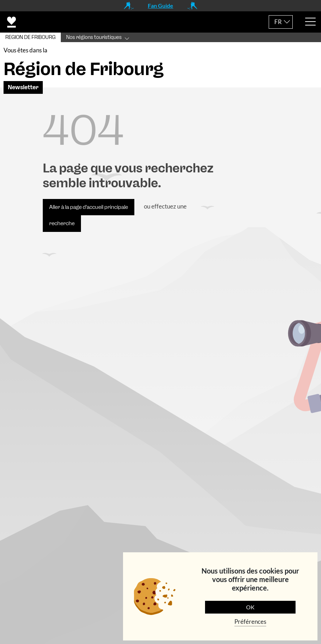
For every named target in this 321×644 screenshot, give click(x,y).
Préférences (250, 622)
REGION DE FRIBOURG (30, 37)
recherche (62, 223)
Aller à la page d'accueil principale (89, 207)
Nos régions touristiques (94, 37)
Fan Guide (160, 5)
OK (250, 607)
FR (278, 22)
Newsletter (23, 87)
